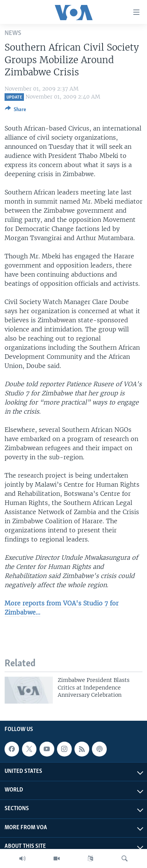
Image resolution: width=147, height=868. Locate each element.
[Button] (16, 111)
